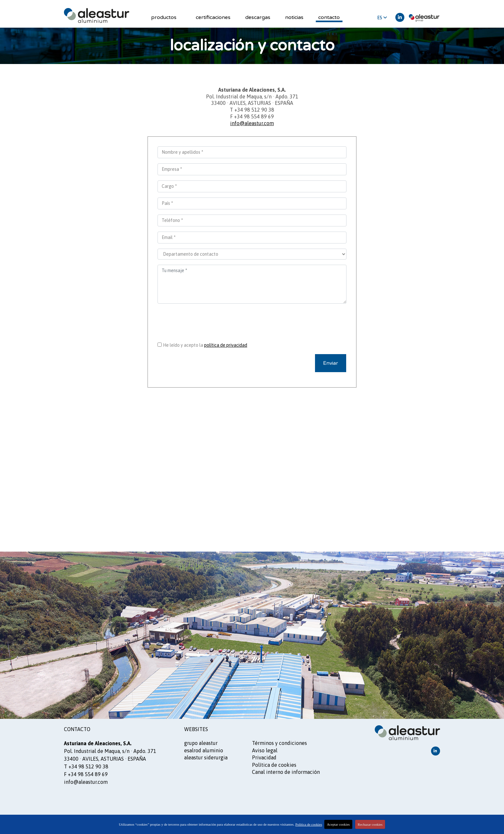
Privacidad (264, 757)
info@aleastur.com (252, 123)
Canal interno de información (286, 772)
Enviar (331, 363)
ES (382, 18)
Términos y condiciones (279, 743)
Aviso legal (265, 750)
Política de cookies (274, 765)
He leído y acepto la (205, 345)
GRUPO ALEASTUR (201, 743)
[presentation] (252, 321)
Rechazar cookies (370, 824)
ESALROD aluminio (204, 750)
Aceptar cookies (338, 824)
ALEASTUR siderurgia (206, 757)
